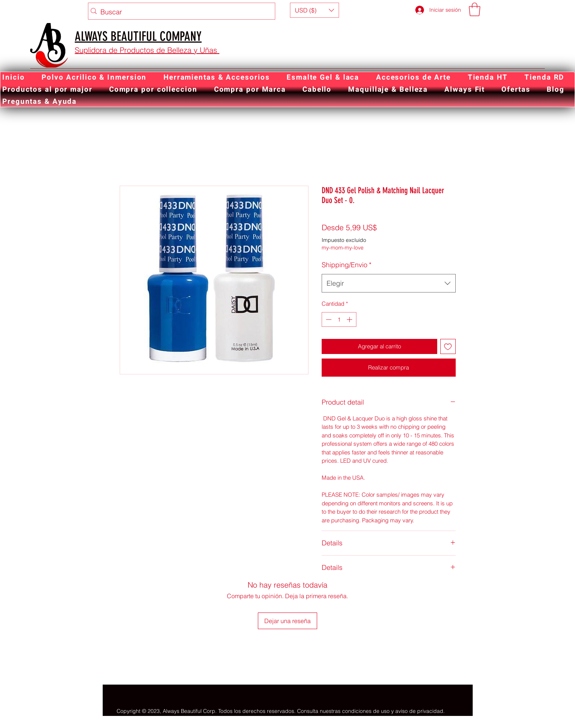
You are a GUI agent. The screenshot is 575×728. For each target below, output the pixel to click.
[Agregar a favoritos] (448, 347)
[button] (314, 10)
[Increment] (350, 319)
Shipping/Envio (347, 265)
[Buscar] (180, 12)
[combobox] (389, 283)
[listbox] (314, 10)
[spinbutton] (339, 319)
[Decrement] (328, 319)
